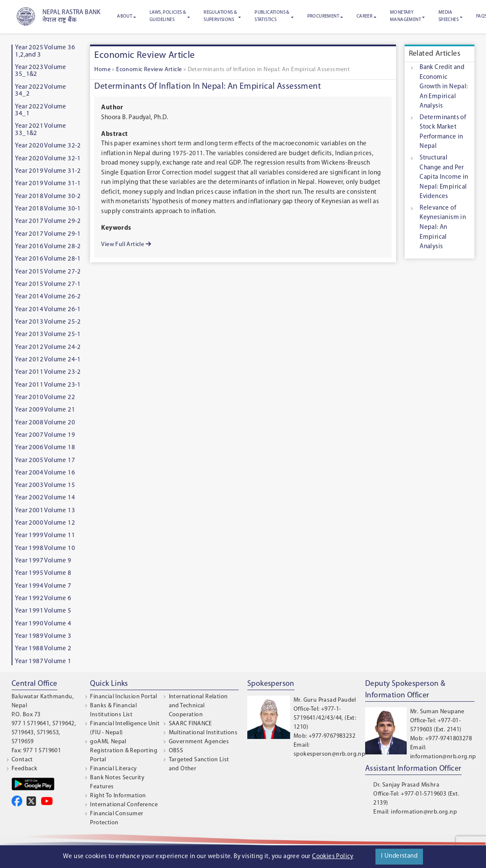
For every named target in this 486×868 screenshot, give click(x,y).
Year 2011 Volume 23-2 (48, 372)
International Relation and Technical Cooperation (198, 706)
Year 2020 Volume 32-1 (48, 159)
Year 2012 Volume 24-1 (48, 360)
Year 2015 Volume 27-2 (48, 272)
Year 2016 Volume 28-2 (48, 247)
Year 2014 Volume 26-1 (48, 310)
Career (364, 17)
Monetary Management (405, 16)
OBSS (176, 751)
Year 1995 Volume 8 (43, 573)
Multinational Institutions (203, 733)
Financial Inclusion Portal (123, 697)
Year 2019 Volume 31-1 (48, 184)
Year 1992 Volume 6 (43, 599)
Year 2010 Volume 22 (45, 398)
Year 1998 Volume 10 (45, 548)
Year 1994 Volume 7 (43, 586)
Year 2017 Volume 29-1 (48, 234)
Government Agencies (199, 742)
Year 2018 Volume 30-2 (48, 197)
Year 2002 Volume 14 (45, 498)
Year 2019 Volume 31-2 (48, 171)
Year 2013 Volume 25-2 (48, 322)
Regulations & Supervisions (220, 16)
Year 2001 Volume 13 (45, 511)
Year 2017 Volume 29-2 (48, 221)
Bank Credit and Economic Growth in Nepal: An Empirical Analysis (444, 87)
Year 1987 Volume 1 (43, 662)
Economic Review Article (149, 70)
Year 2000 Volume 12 (45, 523)
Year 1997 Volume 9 (43, 561)
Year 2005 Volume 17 (45, 461)
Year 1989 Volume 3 (43, 636)
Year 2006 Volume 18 (45, 448)
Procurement (323, 17)
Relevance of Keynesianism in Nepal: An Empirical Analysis (443, 227)
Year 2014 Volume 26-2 (48, 297)
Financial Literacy (113, 769)
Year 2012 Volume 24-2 (48, 347)
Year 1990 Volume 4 (43, 624)
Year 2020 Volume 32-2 (48, 146)
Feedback (24, 769)
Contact (22, 760)
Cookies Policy (333, 857)
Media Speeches (448, 16)
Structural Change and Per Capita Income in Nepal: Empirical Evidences (444, 177)
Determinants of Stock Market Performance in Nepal (443, 132)
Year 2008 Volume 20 (45, 423)
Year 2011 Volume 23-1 (48, 385)
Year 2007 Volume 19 (45, 435)
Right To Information (118, 796)
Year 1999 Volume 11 (45, 536)
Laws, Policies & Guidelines (168, 16)
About (124, 17)
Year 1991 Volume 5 (43, 611)
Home (102, 70)
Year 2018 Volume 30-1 (48, 209)
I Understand (399, 856)
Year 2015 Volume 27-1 (48, 284)
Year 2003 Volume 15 (45, 485)
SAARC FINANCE (190, 724)
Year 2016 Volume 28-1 (48, 259)
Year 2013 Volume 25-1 (48, 335)
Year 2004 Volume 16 (45, 473)
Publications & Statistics (272, 16)
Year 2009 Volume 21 (45, 410)
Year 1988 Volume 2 (43, 649)
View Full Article (126, 244)
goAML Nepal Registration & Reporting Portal (124, 751)
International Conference (124, 805)
